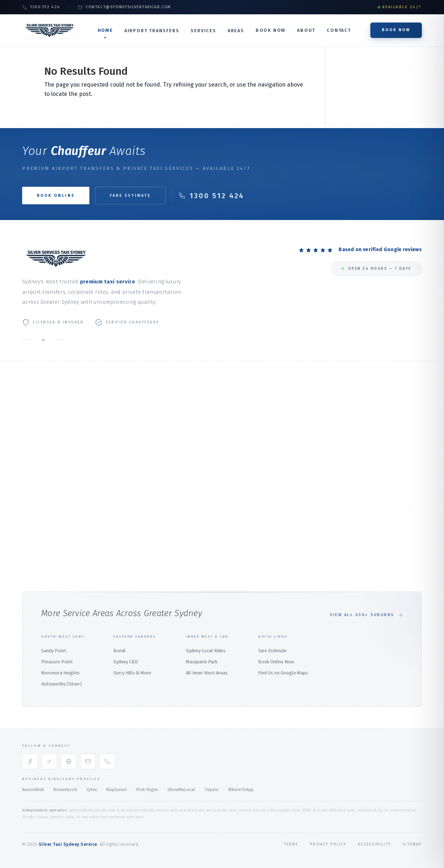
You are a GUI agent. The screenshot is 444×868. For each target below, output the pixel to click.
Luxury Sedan (174, 429)
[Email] (88, 761)
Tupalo (212, 790)
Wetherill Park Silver (320, 503)
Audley (374, 540)
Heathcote (378, 478)
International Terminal (115, 421)
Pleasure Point (57, 662)
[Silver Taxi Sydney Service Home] (50, 36)
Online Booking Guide (45, 463)
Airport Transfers (152, 31)
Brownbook (65, 790)
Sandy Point (54, 651)
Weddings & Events (181, 463)
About (306, 30)
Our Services (36, 429)
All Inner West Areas (207, 673)
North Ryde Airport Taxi (116, 493)
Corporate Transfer (181, 418)
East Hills (378, 444)
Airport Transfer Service (117, 444)
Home (105, 30)
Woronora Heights (60, 673)
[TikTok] (49, 761)
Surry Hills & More (132, 673)
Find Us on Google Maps (283, 673)
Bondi (373, 563)
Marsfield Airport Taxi (114, 482)
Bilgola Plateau (246, 478)
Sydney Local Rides (206, 651)
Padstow (376, 506)
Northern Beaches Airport (111, 508)
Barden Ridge (381, 529)
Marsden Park (313, 480)
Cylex (92, 790)
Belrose (238, 466)
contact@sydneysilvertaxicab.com (125, 7)
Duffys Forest (244, 534)
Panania (376, 455)
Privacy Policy (328, 844)
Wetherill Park (313, 491)
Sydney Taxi (34, 497)
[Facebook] (30, 761)
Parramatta (310, 469)
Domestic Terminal (111, 433)
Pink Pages (147, 790)
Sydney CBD (126, 662)
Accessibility (374, 844)
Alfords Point (382, 518)
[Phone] (107, 761)
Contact (339, 30)
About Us (32, 418)
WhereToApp (241, 790)
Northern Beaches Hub (253, 410)
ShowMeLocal (181, 790)
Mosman (307, 418)
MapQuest (117, 790)
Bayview (238, 455)
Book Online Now (276, 662)
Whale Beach (243, 511)
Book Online (35, 452)
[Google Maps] (69, 761)
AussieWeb (33, 790)
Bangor (375, 552)
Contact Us (34, 474)
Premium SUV (175, 441)
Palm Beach (242, 444)
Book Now (271, 30)
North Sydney (312, 429)
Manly (235, 421)
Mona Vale (240, 433)
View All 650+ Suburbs (366, 615)
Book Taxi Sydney (41, 485)
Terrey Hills (241, 523)
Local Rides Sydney (181, 491)
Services (203, 31)
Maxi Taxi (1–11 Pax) (181, 452)
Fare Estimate (130, 196)
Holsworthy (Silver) (61, 684)
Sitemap (412, 844)
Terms (291, 844)
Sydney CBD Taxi (177, 503)
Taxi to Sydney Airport (114, 410)
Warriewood (242, 500)
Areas (236, 31)
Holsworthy (380, 422)
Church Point (243, 489)
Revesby (376, 433)
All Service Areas (40, 508)
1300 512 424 (41, 7)
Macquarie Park (176, 514)
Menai (373, 467)
